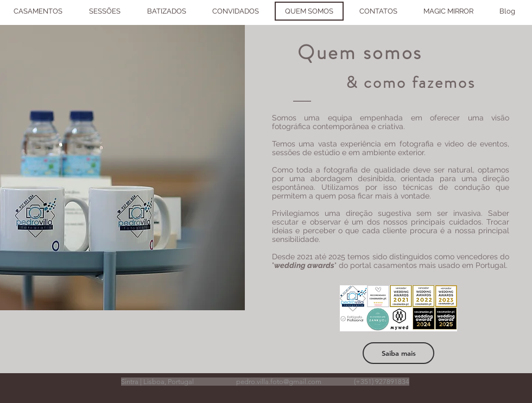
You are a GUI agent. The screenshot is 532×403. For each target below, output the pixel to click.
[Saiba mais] (398, 353)
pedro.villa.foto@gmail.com (279, 382)
